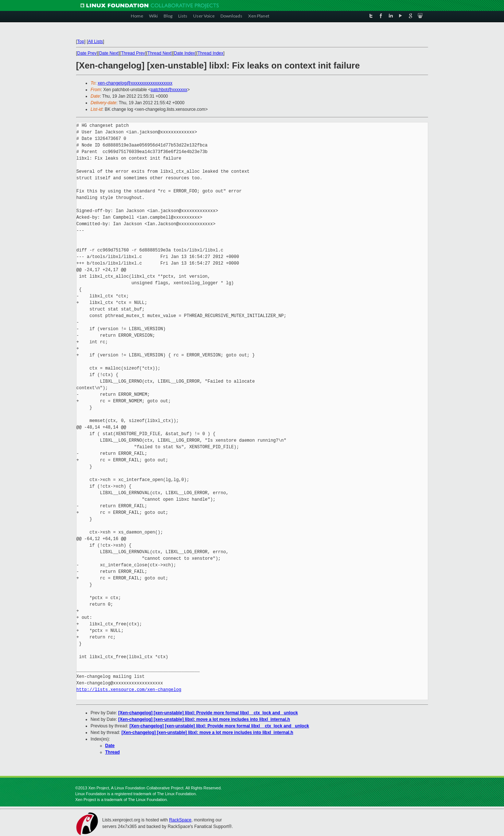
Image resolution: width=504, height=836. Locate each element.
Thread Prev (133, 53)
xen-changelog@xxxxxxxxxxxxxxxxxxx (135, 83)
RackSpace (180, 820)
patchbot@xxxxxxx (169, 90)
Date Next (109, 53)
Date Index (184, 53)
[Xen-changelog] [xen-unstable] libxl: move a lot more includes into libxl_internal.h (204, 719)
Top (81, 42)
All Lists (95, 42)
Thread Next (160, 53)
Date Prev (87, 53)
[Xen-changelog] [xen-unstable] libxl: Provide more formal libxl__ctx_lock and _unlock (208, 713)
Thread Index (210, 53)
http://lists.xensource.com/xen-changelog (129, 690)
